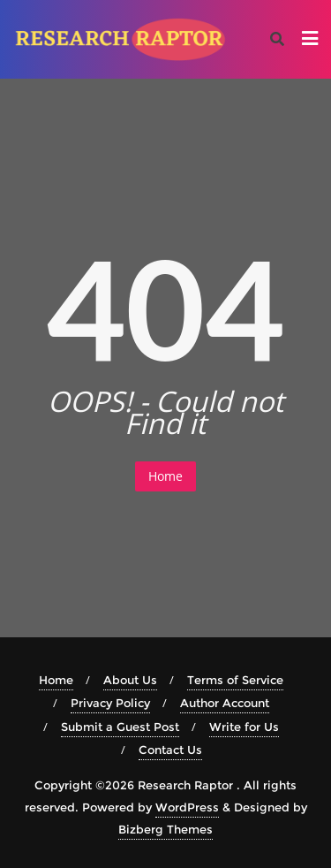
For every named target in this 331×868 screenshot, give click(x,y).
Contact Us (170, 750)
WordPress (187, 807)
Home (165, 476)
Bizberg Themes (165, 829)
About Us (130, 680)
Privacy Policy (110, 703)
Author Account (225, 703)
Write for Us (244, 727)
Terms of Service (235, 680)
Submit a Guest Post (120, 727)
